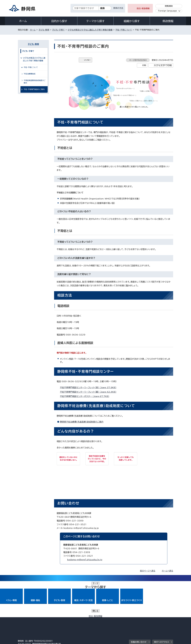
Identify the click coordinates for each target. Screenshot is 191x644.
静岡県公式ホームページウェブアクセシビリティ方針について (104, 622)
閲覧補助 (169, 6)
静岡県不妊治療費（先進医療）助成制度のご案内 (82, 422)
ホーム (23, 21)
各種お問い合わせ (139, 606)
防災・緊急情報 (143, 8)
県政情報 (168, 21)
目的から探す (59, 21)
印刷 (144, 65)
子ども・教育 (44, 30)
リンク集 (143, 622)
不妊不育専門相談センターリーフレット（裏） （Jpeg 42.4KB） (89, 392)
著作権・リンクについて (30, 622)
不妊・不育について (124, 30)
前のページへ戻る (148, 571)
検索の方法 (118, 8)
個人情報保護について (59, 622)
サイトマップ (161, 622)
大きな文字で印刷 (163, 65)
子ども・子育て (58, 30)
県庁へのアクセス (162, 606)
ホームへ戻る (168, 571)
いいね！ (87, 60)
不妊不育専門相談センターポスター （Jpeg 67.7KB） (86, 396)
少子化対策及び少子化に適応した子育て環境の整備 (90, 30)
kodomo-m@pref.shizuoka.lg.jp (85, 560)
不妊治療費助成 (30, 74)
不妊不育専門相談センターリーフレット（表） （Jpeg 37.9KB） (89, 387)
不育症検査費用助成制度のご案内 (35, 82)
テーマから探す (95, 21)
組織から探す (132, 21)
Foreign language (168, 11)
